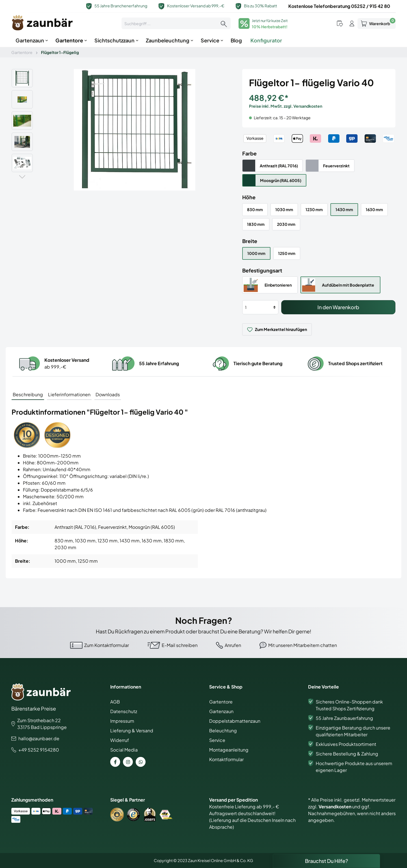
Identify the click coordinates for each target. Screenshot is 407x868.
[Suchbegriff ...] (169, 23)
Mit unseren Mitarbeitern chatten (303, 645)
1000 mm (256, 253)
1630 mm (374, 209)
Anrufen (233, 645)
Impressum (122, 721)
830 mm (255, 209)
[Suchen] (224, 23)
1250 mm (287, 253)
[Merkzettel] (340, 23)
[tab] (28, 394)
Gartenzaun (221, 711)
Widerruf (120, 740)
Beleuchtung (223, 730)
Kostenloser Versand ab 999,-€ (196, 6)
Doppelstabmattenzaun (235, 721)
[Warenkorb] (377, 23)
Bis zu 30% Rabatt (260, 6)
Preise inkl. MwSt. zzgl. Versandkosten (286, 106)
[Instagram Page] (128, 762)
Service (217, 740)
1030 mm (284, 209)
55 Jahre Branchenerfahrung (121, 6)
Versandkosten (335, 807)
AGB (115, 702)
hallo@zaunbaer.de (39, 738)
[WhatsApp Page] (141, 762)
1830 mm (256, 224)
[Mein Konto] (352, 23)
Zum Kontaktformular (107, 645)
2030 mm (286, 224)
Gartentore (221, 702)
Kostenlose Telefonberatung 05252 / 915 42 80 (339, 6)
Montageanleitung (229, 750)
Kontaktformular (226, 759)
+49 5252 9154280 (39, 750)
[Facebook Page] (115, 762)
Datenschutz (124, 711)
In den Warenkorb (338, 307)
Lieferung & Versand (132, 730)
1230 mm (314, 209)
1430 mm (344, 209)
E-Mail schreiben (180, 645)
